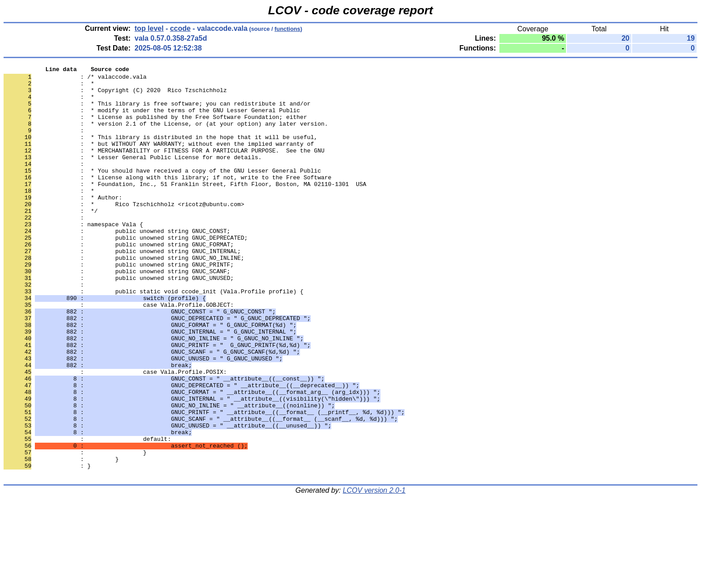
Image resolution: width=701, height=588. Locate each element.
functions (287, 29)
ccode (180, 28)
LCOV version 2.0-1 (374, 572)
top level (149, 28)
